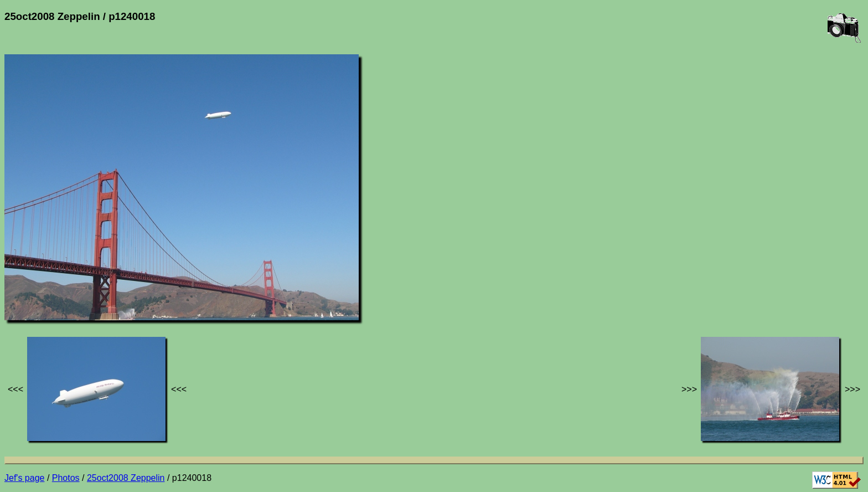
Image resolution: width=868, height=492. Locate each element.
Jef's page (24, 478)
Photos (66, 478)
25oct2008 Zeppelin (126, 478)
